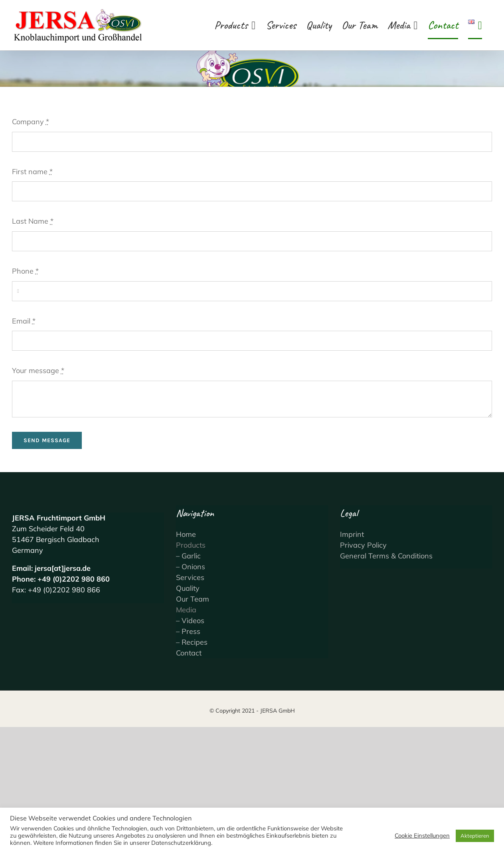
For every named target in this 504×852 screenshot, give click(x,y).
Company (31, 122)
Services (190, 577)
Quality (188, 588)
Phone (25, 271)
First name (32, 172)
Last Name (33, 221)
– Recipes (192, 642)
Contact (189, 653)
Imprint (352, 534)
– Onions (191, 567)
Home (186, 534)
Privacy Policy (363, 545)
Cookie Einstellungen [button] (422, 836)
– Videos (190, 621)
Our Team (193, 599)
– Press (188, 631)
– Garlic (188, 556)
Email (24, 321)
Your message (38, 370)
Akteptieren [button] (475, 836)
